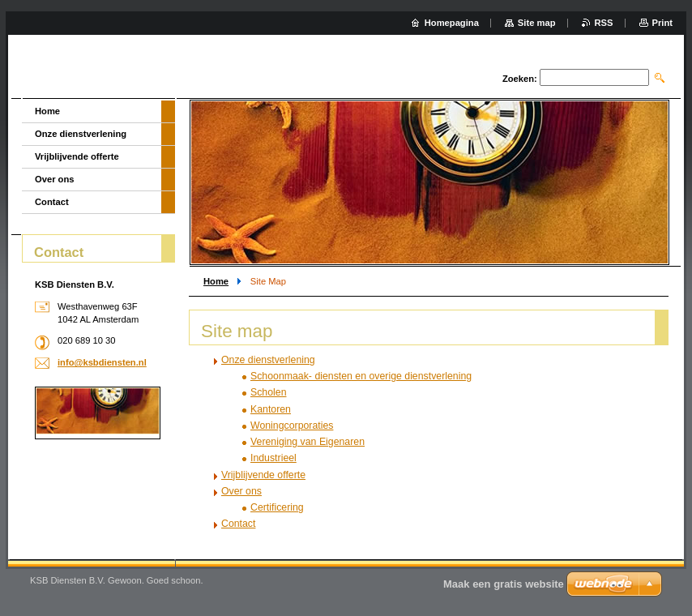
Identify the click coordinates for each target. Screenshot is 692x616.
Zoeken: (520, 79)
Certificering (277, 507)
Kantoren (271, 409)
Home (216, 281)
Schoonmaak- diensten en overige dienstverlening (361, 376)
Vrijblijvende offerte (263, 475)
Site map (537, 23)
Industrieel (273, 458)
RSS (604, 23)
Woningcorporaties (292, 426)
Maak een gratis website (504, 584)
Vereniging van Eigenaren (308, 442)
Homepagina (452, 23)
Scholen (269, 392)
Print (662, 23)
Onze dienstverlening (268, 360)
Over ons (241, 491)
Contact (238, 524)
